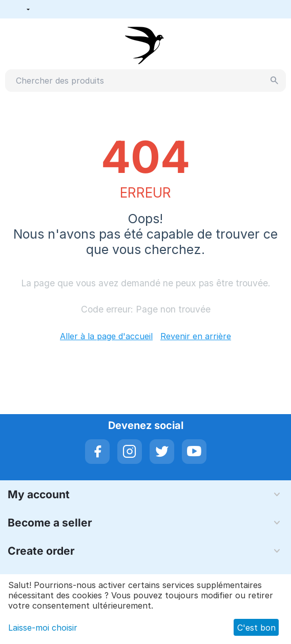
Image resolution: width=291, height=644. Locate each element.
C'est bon (256, 628)
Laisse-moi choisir (43, 628)
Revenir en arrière (196, 336)
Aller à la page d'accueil (106, 336)
